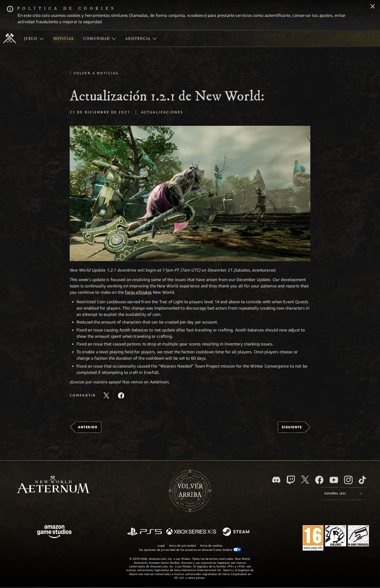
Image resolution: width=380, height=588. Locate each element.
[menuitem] (34, 38)
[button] (190, 193)
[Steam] (237, 532)
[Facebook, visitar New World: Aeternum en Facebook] (319, 480)
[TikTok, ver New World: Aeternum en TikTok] (362, 480)
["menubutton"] (34, 38)
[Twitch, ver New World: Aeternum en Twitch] (291, 480)
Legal (161, 545)
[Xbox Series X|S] (191, 532)
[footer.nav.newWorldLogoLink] (53, 485)
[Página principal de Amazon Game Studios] (54, 532)
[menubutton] (344, 494)
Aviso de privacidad (182, 545)
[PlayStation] (145, 532)
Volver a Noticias (96, 73)
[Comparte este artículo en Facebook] (121, 396)
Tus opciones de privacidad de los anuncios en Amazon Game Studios (190, 550)
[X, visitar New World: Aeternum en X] (305, 480)
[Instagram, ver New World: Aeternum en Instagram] (348, 480)
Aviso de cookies (211, 545)
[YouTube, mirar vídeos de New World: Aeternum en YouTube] (334, 480)
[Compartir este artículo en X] (106, 396)
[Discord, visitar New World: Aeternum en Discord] (276, 480)
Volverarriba (190, 491)
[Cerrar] (373, 7)
